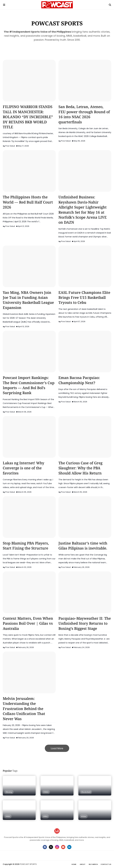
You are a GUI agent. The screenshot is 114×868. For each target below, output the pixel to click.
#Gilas (84, 816)
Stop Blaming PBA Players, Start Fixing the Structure (26, 546)
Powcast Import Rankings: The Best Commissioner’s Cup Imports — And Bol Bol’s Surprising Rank (29, 385)
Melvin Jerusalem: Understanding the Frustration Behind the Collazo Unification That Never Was (24, 709)
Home (74, 864)
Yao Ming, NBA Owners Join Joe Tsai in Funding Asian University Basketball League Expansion (28, 300)
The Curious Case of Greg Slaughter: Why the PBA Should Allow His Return (80, 468)
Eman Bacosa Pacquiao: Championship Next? (79, 380)
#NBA (8, 816)
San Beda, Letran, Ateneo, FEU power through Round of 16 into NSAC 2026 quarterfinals (84, 114)
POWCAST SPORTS (28, 864)
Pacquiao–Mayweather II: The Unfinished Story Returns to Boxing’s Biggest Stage (85, 623)
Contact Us (106, 864)
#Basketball (86, 792)
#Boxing (9, 792)
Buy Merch (93, 864)
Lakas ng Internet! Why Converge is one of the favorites (24, 468)
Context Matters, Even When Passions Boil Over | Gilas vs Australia (28, 623)
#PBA (45, 816)
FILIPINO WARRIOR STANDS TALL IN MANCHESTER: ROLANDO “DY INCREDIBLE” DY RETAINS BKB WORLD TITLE (28, 117)
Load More (57, 748)
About (83, 864)
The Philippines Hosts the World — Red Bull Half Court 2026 (28, 202)
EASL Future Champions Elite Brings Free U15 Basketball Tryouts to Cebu (84, 297)
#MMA (46, 792)
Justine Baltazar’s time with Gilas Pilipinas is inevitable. (83, 546)
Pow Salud (10, 146)
